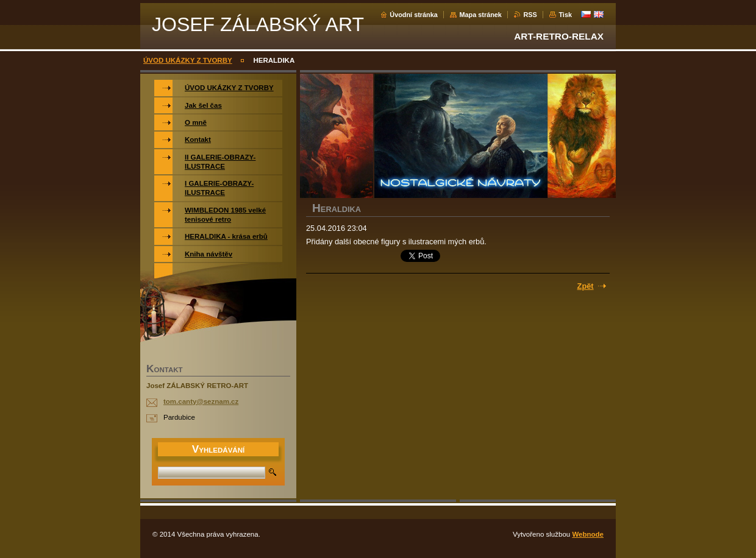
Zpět (586, 286)
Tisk (565, 15)
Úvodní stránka (414, 15)
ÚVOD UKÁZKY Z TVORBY (188, 60)
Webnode (588, 534)
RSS (530, 15)
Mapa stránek (480, 15)
